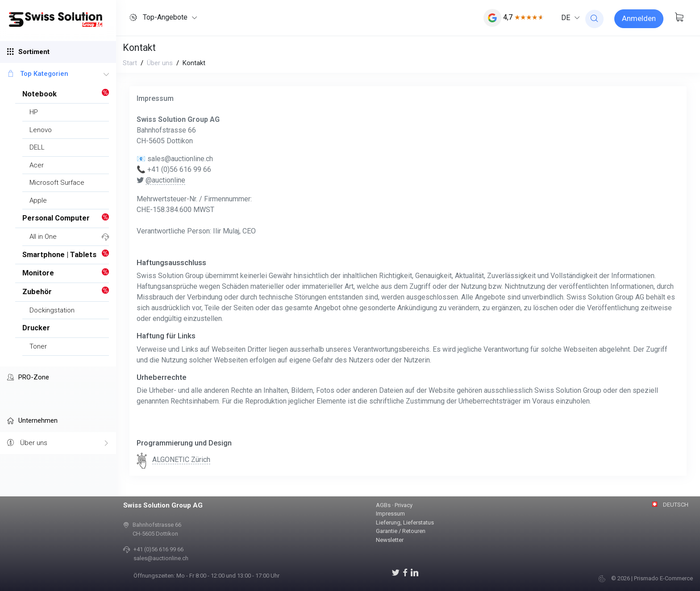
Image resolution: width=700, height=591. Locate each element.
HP (34, 112)
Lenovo (41, 130)
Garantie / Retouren (401, 531)
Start (130, 63)
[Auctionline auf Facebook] (405, 572)
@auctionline (165, 180)
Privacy (404, 505)
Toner (38, 346)
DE (566, 18)
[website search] (594, 19)
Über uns (58, 443)
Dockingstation (52, 310)
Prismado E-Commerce (663, 578)
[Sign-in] (639, 19)
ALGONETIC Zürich (181, 460)
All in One (43, 237)
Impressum (390, 514)
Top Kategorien (58, 74)
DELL (37, 147)
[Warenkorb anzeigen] (679, 18)
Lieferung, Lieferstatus (405, 522)
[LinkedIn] (415, 572)
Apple (38, 200)
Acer (37, 165)
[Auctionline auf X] (396, 572)
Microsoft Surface (57, 183)
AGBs (383, 505)
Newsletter (390, 540)
